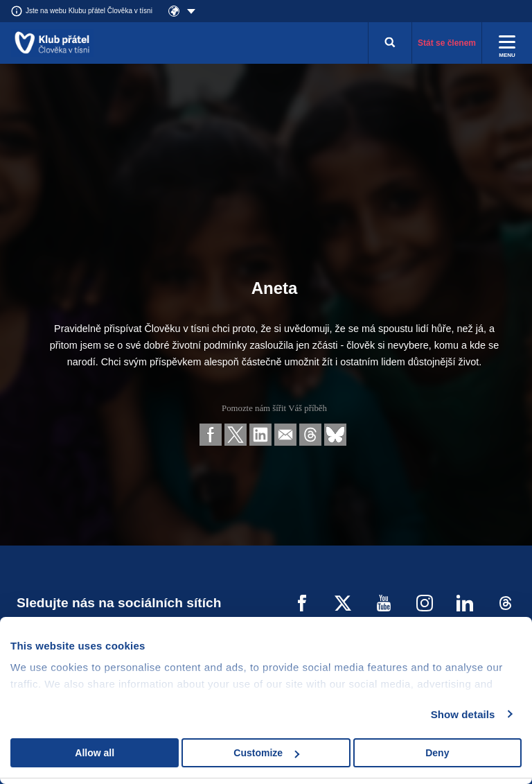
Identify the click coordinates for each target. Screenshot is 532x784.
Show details (463, 714)
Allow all (95, 753)
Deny (437, 753)
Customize (266, 753)
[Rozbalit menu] (507, 43)
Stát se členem (447, 43)
